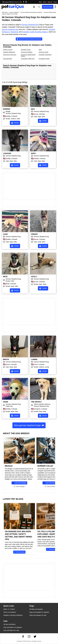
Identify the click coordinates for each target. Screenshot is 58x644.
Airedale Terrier (26, 50)
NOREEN (7, 109)
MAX (33, 109)
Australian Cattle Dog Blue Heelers (35, 32)
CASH (5, 234)
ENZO (33, 153)
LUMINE (34, 359)
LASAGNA (7, 153)
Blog (40, 2)
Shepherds (14, 32)
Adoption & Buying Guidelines (13, 615)
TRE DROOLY (36, 402)
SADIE (6, 402)
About (45, 2)
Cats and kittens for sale (11, 630)
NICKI (5, 277)
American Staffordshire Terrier (28, 55)
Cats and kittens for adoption (13, 627)
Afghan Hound (8, 50)
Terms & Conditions (10, 612)
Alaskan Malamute (9, 52)
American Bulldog (27, 52)
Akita (40, 50)
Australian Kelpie (44, 59)
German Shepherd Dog (30, 25)
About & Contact (9, 609)
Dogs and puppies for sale (38, 615)
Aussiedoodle (7, 59)
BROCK (6, 359)
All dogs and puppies (36, 609)
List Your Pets (48, 7)
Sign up (50, 2)
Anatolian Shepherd (45, 55)
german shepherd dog (10, 29)
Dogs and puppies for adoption (39, 612)
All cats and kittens (9, 624)
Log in (55, 2)
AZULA (34, 277)
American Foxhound (10, 55)
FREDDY (34, 234)
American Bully (43, 52)
